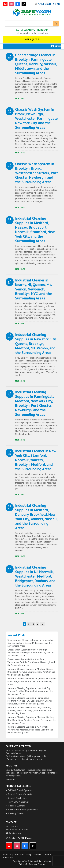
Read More (10, 780)
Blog (29, 855)
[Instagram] (11, 4)
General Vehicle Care (17, 798)
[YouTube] (5, 4)
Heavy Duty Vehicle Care (19, 802)
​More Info (20, 98)
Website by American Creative (32, 864)
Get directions (13, 833)
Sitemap (37, 855)
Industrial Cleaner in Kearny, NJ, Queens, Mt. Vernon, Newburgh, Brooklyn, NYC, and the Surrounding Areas (33, 289)
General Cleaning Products (20, 794)
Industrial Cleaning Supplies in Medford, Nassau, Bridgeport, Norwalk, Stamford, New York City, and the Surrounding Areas (35, 229)
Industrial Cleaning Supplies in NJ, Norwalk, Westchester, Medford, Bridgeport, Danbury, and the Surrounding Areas (35, 576)
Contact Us (19, 855)
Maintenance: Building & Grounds (23, 810)
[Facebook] (18, 4)
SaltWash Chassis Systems (20, 790)
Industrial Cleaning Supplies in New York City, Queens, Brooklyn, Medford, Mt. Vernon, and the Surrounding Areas (36, 344)
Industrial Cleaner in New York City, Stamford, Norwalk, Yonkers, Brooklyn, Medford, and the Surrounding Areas (36, 460)
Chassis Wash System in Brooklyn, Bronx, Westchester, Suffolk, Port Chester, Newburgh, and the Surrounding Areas (37, 173)
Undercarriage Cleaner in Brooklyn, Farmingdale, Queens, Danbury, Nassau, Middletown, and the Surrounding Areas (36, 64)
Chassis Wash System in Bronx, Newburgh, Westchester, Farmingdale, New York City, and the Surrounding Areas (37, 118)
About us (7, 855)
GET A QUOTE (32, 39)
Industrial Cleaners (16, 806)
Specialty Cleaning (16, 813)
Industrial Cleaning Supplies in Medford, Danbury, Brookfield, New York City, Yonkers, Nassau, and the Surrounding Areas (36, 517)
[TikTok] (24, 4)
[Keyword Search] (29, 24)
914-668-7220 (49, 4)
